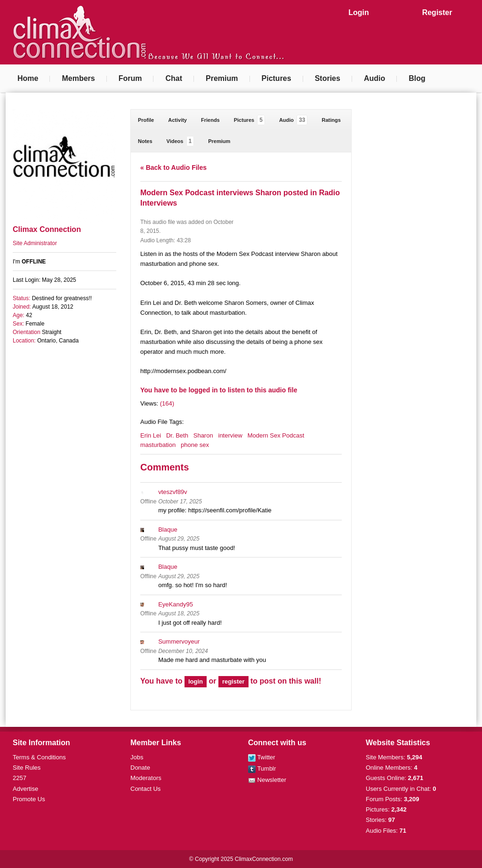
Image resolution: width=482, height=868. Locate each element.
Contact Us (145, 789)
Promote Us (29, 799)
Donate (140, 768)
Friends (210, 120)
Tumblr (262, 768)
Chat (174, 78)
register (233, 681)
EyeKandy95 (176, 604)
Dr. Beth (177, 435)
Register (437, 12)
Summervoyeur (179, 641)
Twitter (262, 757)
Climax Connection (47, 229)
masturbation (158, 445)
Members (78, 78)
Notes (145, 141)
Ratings (331, 120)
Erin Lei (151, 435)
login (196, 681)
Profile (146, 120)
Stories (328, 78)
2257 (20, 778)
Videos (181, 141)
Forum (130, 78)
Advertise (25, 789)
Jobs (137, 757)
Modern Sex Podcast (276, 435)
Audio (374, 78)
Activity (177, 120)
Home (28, 78)
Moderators (146, 778)
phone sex (195, 445)
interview (230, 435)
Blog (417, 78)
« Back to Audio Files (173, 167)
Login (359, 12)
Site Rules (27, 768)
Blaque (168, 530)
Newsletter (267, 780)
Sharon (203, 435)
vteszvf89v (173, 492)
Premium (222, 78)
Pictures (277, 78)
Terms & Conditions (39, 757)
